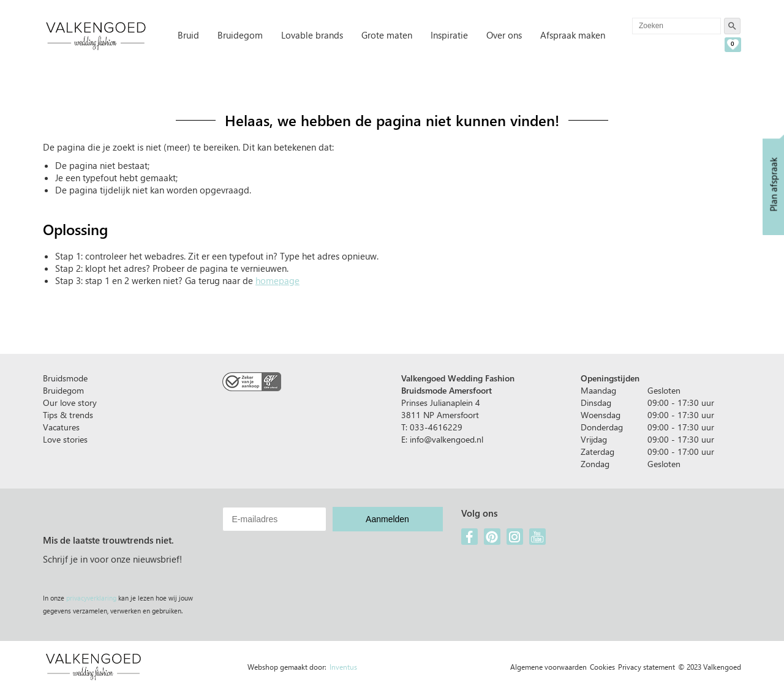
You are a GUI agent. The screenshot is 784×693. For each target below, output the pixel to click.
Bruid (188, 35)
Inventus (343, 667)
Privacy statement (646, 667)
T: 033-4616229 (432, 427)
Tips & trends (68, 415)
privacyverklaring (91, 598)
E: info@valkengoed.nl (442, 439)
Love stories (65, 439)
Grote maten (387, 35)
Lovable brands (312, 35)
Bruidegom (240, 35)
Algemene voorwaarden (548, 667)
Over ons (504, 35)
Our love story (70, 403)
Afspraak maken (573, 35)
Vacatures (61, 427)
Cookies (602, 667)
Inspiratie (449, 35)
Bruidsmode (65, 378)
